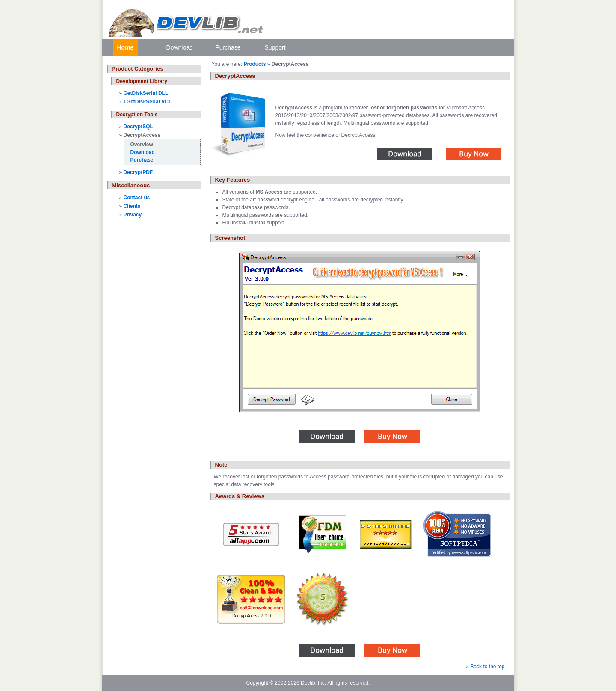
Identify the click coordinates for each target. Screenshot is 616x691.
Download (180, 47)
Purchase (228, 47)
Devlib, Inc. (313, 683)
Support (275, 47)
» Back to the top (485, 667)
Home (126, 47)
